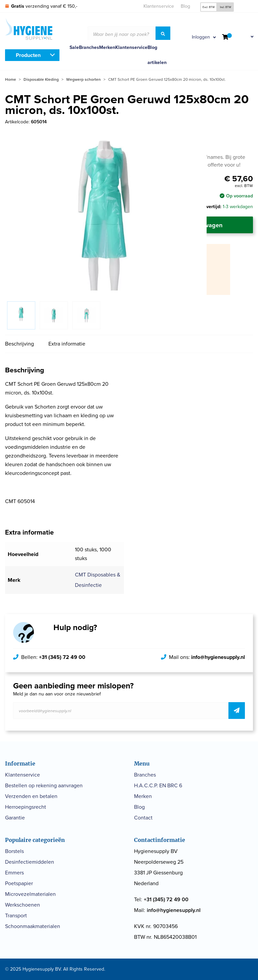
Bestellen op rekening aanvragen (44, 785)
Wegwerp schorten (83, 79)
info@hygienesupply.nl (218, 657)
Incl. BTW (226, 7)
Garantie (15, 818)
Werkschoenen (23, 905)
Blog (185, 6)
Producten (28, 55)
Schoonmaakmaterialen (33, 926)
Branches (89, 47)
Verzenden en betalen (31, 796)
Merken (107, 47)
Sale (74, 47)
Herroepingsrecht (26, 807)
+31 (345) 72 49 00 (62, 657)
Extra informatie (67, 344)
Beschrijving (19, 344)
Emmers (14, 873)
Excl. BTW (209, 7)
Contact (143, 818)
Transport (16, 915)
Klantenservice (159, 6)
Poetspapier (19, 883)
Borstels (14, 851)
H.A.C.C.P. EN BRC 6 (158, 785)
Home (11, 79)
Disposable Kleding (41, 79)
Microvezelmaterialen (30, 894)
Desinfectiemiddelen (30, 862)
